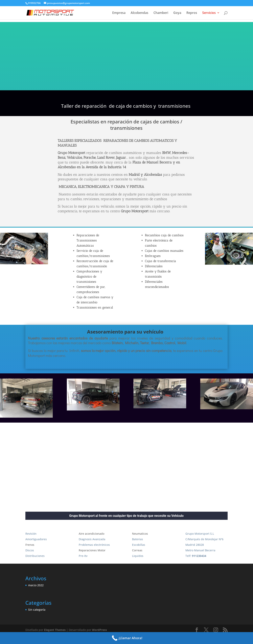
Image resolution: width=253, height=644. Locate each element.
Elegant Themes (55, 630)
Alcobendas (139, 13)
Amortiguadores (36, 539)
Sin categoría (37, 610)
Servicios (209, 13)
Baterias (138, 539)
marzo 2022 (36, 585)
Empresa (119, 13)
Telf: (196, 556)
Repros (192, 13)
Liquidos (138, 556)
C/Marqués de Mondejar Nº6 (204, 539)
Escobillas (139, 545)
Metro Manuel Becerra (200, 550)
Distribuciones (35, 556)
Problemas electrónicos (94, 545)
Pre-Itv (83, 556)
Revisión (31, 534)
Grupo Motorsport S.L (200, 534)
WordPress (99, 630)
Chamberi (161, 13)
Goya (177, 13)
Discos (30, 550)
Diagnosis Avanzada (92, 539)
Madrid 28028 (195, 545)
